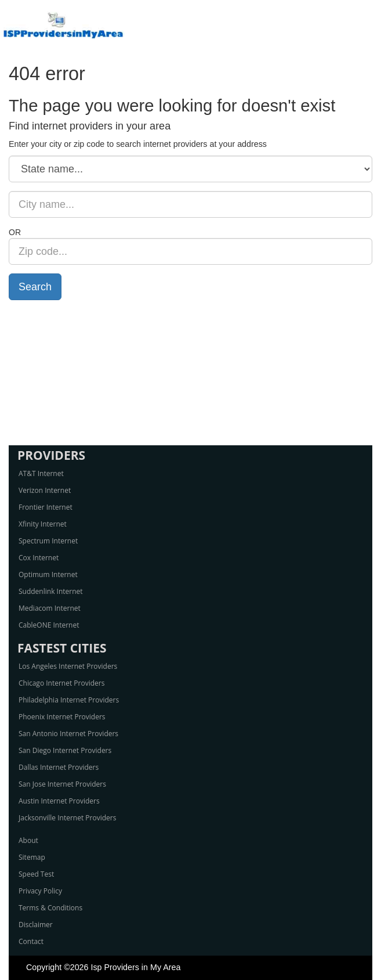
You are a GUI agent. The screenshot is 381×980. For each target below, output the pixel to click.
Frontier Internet (46, 507)
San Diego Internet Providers (65, 750)
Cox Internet (39, 558)
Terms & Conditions (50, 908)
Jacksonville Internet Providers (67, 818)
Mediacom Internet (50, 608)
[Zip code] (190, 251)
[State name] (190, 169)
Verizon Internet (45, 490)
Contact (31, 941)
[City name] (190, 204)
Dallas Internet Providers (59, 767)
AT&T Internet (41, 473)
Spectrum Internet (48, 541)
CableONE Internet (49, 625)
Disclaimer (36, 925)
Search (35, 287)
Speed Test (36, 874)
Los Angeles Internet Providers (68, 666)
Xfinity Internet (43, 524)
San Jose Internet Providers (62, 784)
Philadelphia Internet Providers (69, 700)
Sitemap (32, 857)
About (28, 840)
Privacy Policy (40, 891)
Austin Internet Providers (59, 801)
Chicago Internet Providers (61, 683)
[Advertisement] (191, 373)
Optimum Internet (48, 574)
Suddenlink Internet (51, 591)
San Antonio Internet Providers (68, 734)
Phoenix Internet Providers (62, 717)
